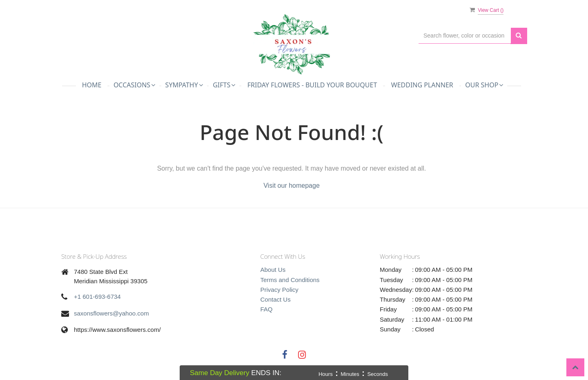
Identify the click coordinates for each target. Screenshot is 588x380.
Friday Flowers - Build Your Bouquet (312, 85)
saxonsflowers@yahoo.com (111, 313)
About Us (273, 270)
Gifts (224, 85)
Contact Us (276, 299)
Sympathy (184, 85)
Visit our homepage (292, 186)
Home (92, 85)
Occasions (134, 85)
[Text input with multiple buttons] (465, 36)
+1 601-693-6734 (97, 297)
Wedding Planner (422, 85)
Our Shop (484, 85)
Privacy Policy (280, 290)
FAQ (267, 309)
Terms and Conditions (290, 280)
